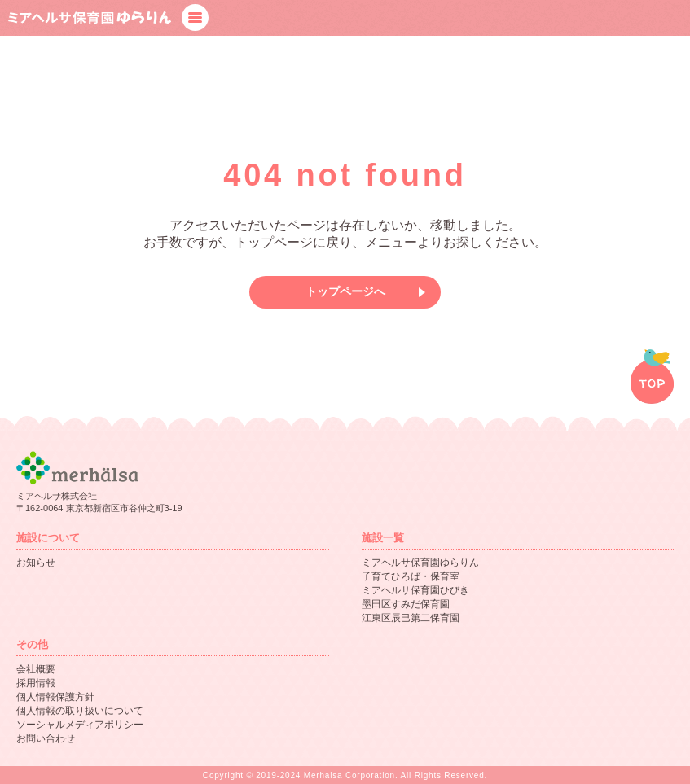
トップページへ (345, 291)
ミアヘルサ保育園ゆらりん (420, 563)
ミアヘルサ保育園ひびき (415, 590)
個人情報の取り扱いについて (80, 711)
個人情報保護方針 (55, 697)
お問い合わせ (46, 738)
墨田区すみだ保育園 (406, 604)
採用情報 (36, 683)
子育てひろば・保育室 (411, 576)
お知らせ (36, 563)
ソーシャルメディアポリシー (80, 725)
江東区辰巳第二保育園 (411, 618)
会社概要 (36, 669)
